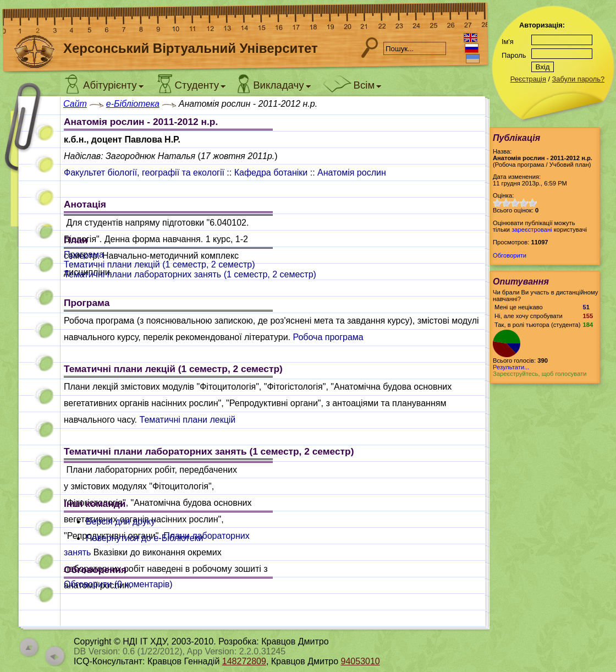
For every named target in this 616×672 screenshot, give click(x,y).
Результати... (511, 367)
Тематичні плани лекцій (188, 420)
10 (532, 203)
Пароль (514, 55)
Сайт (75, 104)
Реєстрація (528, 79)
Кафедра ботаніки (271, 173)
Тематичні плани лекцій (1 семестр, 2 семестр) (159, 264)
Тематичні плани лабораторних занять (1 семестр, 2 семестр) (190, 274)
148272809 (244, 661)
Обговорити (510, 255)
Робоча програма (328, 337)
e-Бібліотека (133, 104)
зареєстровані (532, 230)
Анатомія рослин (352, 173)
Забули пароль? (578, 79)
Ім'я (508, 42)
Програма (84, 255)
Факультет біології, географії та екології (144, 173)
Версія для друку (120, 521)
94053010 (361, 661)
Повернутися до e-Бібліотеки (145, 538)
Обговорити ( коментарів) (118, 584)
